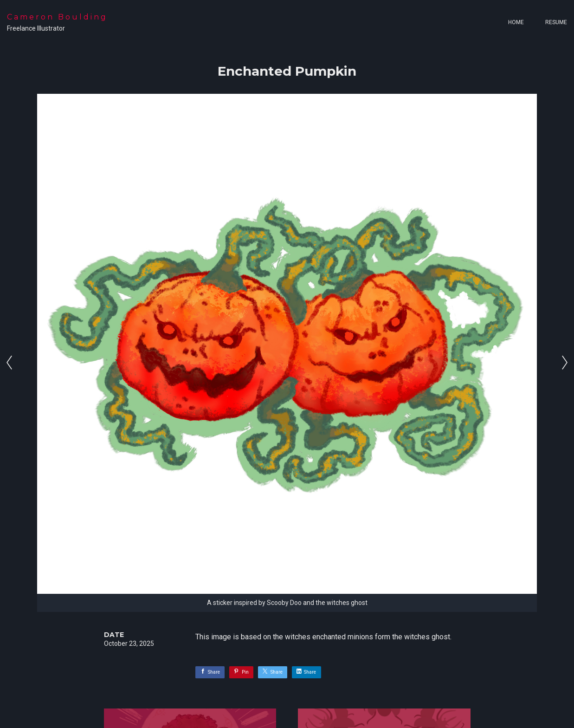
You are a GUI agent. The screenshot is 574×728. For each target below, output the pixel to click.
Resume (556, 22)
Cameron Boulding (57, 17)
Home (516, 22)
